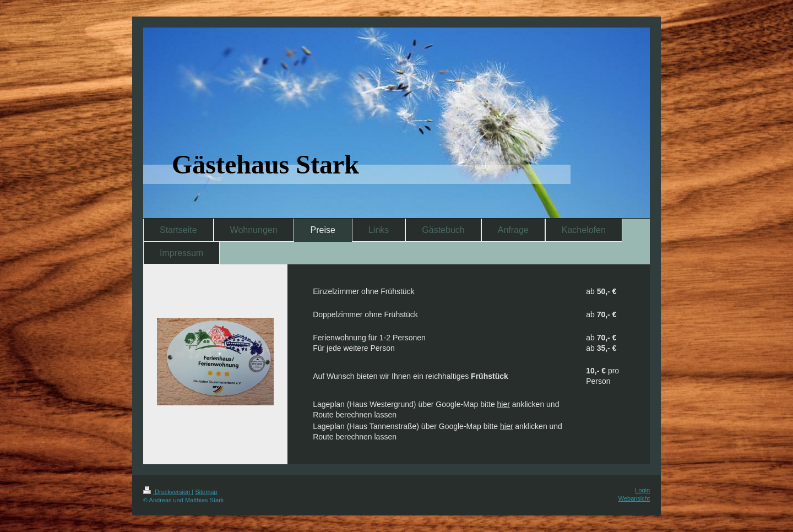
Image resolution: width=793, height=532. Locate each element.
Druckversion (167, 492)
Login (642, 490)
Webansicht (634, 498)
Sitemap (206, 492)
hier (504, 404)
